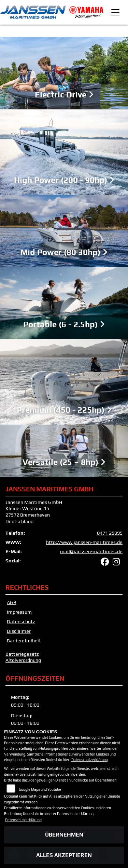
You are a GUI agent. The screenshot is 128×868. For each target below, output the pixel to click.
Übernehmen (64, 835)
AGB (12, 602)
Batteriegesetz (22, 654)
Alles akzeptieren (64, 855)
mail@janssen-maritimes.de (91, 551)
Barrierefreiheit (24, 641)
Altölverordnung (23, 660)
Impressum (19, 612)
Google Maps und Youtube (40, 789)
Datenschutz (21, 622)
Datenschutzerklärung (90, 760)
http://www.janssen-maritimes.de (84, 542)
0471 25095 (110, 533)
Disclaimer (19, 631)
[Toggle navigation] (115, 12)
